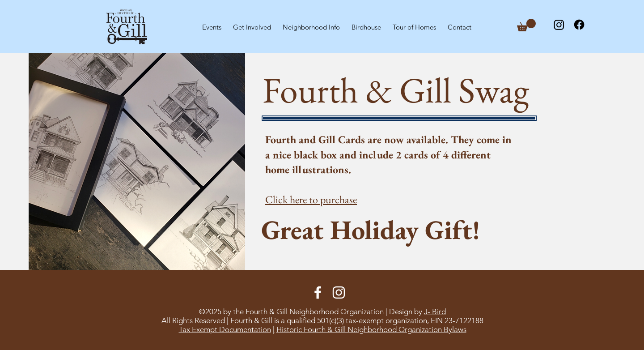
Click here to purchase (311, 199)
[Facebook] (579, 25)
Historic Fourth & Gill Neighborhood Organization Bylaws (371, 329)
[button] (252, 23)
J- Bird (435, 312)
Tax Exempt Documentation (225, 329)
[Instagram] (559, 25)
